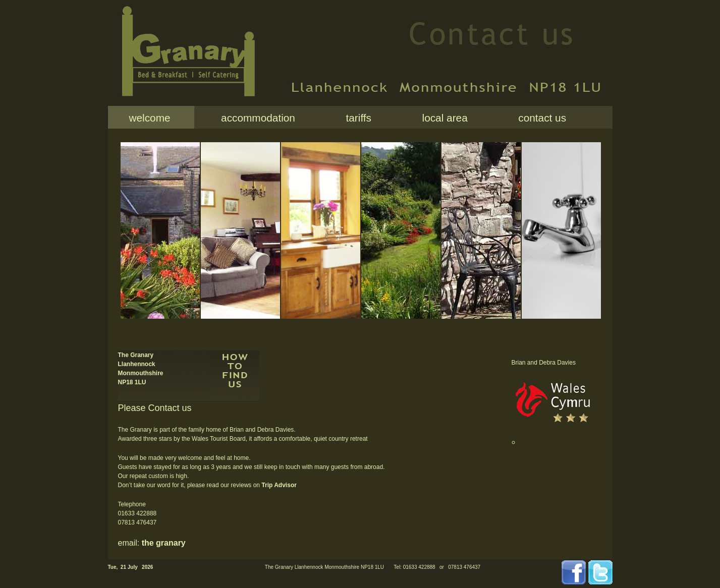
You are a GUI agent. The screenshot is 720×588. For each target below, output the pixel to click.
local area (442, 118)
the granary (164, 543)
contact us (539, 118)
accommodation (255, 118)
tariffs (356, 118)
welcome (150, 118)
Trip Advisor (279, 485)
